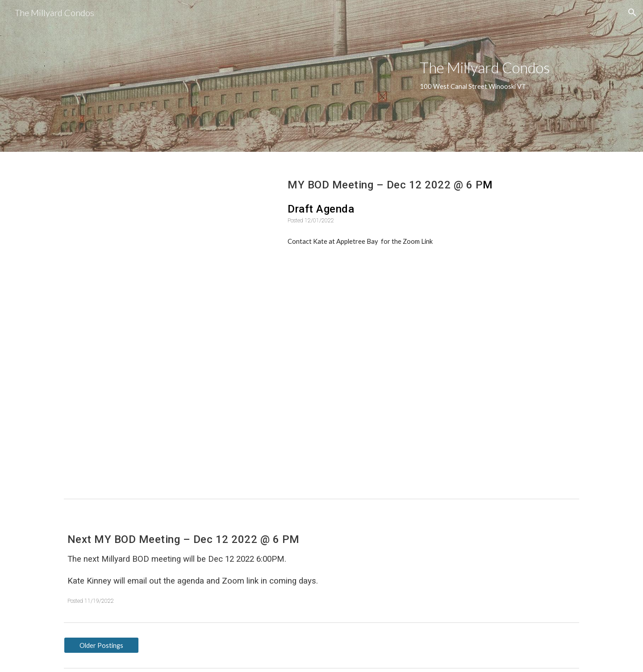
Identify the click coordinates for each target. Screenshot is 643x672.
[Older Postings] (101, 645)
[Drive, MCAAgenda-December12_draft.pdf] (167, 240)
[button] (632, 13)
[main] (498, 76)
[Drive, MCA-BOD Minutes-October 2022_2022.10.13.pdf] (167, 407)
